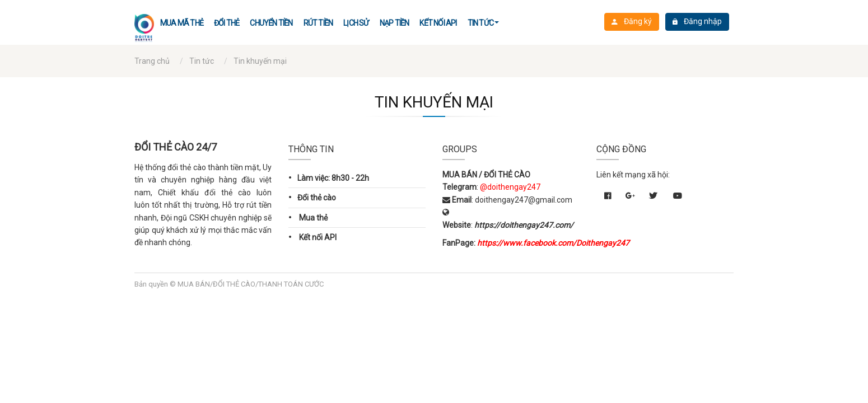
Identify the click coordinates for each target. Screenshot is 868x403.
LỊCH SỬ (356, 23)
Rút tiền (318, 23)
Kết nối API (438, 23)
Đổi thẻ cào (312, 197)
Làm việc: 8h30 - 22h (329, 177)
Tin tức (480, 23)
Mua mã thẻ (182, 23)
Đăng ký (632, 22)
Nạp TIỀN (395, 23)
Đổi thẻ (227, 23)
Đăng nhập (697, 22)
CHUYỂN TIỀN (271, 23)
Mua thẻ (308, 217)
